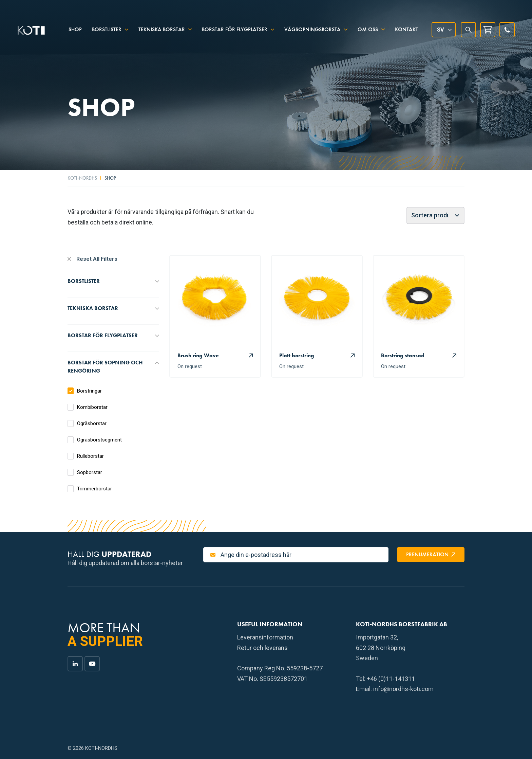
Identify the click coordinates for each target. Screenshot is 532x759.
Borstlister (107, 25)
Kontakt (406, 25)
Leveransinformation (265, 637)
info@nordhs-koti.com (403, 689)
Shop (75, 25)
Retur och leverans (262, 648)
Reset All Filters (97, 259)
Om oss (368, 25)
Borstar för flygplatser (235, 25)
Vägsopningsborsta (312, 25)
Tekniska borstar (162, 25)
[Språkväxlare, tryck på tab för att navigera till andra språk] (443, 25)
